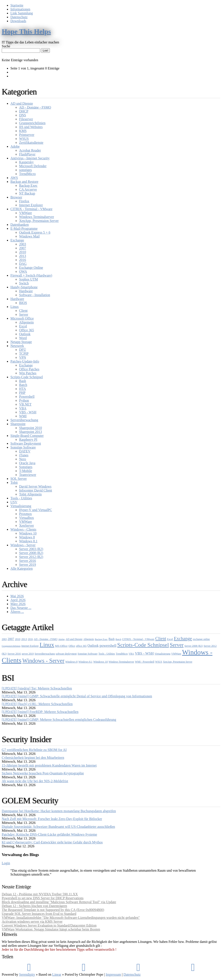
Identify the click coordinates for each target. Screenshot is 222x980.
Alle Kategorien (22, 568)
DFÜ (23, 350)
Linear (57, 974)
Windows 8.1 (28, 541)
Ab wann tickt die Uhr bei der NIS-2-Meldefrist (35, 781)
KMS (23, 131)
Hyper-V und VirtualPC (36, 510)
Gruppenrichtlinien (32, 123)
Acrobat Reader (30, 150)
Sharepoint (18, 424)
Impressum (113, 974)
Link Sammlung (22, 13)
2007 (23, 248)
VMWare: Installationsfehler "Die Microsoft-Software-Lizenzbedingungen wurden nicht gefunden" (71, 918)
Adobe (15, 146)
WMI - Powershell (145, 662)
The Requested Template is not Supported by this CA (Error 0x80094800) (53, 910)
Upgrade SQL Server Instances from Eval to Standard (39, 914)
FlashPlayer (27, 154)
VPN (23, 357)
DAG (23, 264)
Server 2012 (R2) (31, 557)
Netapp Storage (21, 342)
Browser (16, 197)
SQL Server (19, 479)
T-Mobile (26, 471)
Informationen (20, 9)
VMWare (25, 213)
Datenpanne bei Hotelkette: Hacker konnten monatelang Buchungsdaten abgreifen (59, 811)
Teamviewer (28, 475)
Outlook (25, 334)
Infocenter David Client (36, 490)
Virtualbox (26, 518)
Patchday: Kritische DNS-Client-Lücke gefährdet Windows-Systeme (49, 834)
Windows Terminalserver (37, 217)
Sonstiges (26, 467)
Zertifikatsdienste (31, 143)
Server (24, 314)
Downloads (18, 21)
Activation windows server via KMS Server (32, 921)
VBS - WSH (28, 412)
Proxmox (25, 514)
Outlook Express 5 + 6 (35, 232)
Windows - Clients (23, 529)
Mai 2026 (17, 596)
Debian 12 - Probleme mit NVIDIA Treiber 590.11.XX (40, 894)
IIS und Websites (31, 127)
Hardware (26, 291)
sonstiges (25, 170)
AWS (14, 178)
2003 (23, 244)
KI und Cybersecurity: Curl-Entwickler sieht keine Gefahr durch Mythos (52, 842)
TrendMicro (27, 174)
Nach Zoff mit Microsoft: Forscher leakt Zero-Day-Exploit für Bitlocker (52, 819)
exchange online (201, 639)
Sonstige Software (23, 447)
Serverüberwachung (24, 420)
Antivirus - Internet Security (30, 158)
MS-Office (61, 646)
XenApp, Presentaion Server (39, 221)
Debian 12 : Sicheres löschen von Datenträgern (34, 906)
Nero (23, 459)
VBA (23, 408)
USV (14, 502)
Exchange (17, 240)
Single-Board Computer (27, 436)
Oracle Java (27, 463)
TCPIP (24, 354)
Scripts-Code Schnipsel (27, 377)
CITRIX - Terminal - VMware (31, 209)
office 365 (81, 646)
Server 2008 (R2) (31, 553)
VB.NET (25, 404)
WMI (23, 416)
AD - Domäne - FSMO (35, 107)
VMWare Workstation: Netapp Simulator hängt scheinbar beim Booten (51, 929)
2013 (23, 256)
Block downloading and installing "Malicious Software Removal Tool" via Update (59, 902)
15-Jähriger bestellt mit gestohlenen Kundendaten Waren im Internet (49, 765)
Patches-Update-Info (25, 361)
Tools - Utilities (21, 498)
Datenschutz (19, 17)
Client (23, 311)
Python (24, 400)
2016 (23, 260)
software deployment (66, 654)
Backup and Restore (24, 182)
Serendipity (27, 974)
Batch (23, 385)
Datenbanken (20, 225)
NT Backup (27, 193)
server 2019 (28, 654)
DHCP (24, 111)
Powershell (27, 397)
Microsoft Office (22, 318)
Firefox (24, 201)
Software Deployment (26, 443)
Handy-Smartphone (24, 287)
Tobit (14, 483)
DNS (23, 115)
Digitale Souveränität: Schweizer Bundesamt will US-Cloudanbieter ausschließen (58, 827)
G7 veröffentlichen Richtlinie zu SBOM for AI (34, 750)
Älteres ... (17, 612)
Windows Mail (29, 236)
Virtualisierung (21, 506)
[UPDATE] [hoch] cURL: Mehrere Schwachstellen (37, 704)
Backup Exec (28, 186)
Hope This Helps (26, 31)
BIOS (23, 303)
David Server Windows (35, 486)
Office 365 (27, 330)
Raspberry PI (28, 440)
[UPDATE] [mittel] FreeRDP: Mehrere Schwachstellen (40, 712)
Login (6, 863)
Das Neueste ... (21, 608)
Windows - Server (23, 545)
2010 (23, 252)
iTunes (24, 455)
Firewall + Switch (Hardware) (31, 275)
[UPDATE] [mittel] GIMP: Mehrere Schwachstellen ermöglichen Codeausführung (59, 720)
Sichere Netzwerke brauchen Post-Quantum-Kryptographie (43, 773)
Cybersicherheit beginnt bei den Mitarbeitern (33, 758)
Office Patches (29, 369)
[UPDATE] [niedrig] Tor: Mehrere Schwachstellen (37, 688)
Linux (15, 307)
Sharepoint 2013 (30, 432)
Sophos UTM (29, 279)
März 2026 (18, 604)
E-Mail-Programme (24, 229)
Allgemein (26, 322)
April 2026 (18, 600)
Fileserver (26, 119)
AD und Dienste (22, 103)
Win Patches (28, 373)
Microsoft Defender (33, 166)
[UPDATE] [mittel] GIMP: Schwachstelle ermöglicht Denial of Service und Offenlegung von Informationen (77, 696)
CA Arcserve (28, 189)
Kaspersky (26, 162)
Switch (24, 283)
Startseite (17, 5)
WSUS (24, 139)
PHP (22, 393)
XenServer (26, 525)
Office (72, 646)
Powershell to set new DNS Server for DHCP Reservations (43, 898)
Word (23, 338)
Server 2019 (28, 565)
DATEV (25, 451)
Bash (23, 381)
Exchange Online (31, 268)
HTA (23, 389)
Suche (6, 46)
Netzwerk (17, 346)
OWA (23, 271)
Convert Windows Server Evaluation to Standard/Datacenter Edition (49, 925)
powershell (108, 645)
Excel (23, 326)
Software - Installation (35, 295)
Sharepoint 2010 (30, 428)
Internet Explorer (31, 205)
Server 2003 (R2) (31, 549)
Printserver (27, 135)
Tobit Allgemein (30, 494)
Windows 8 (27, 537)
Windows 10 (28, 533)
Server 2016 (28, 561)
